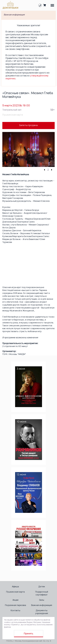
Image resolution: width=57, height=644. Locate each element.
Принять (28, 634)
